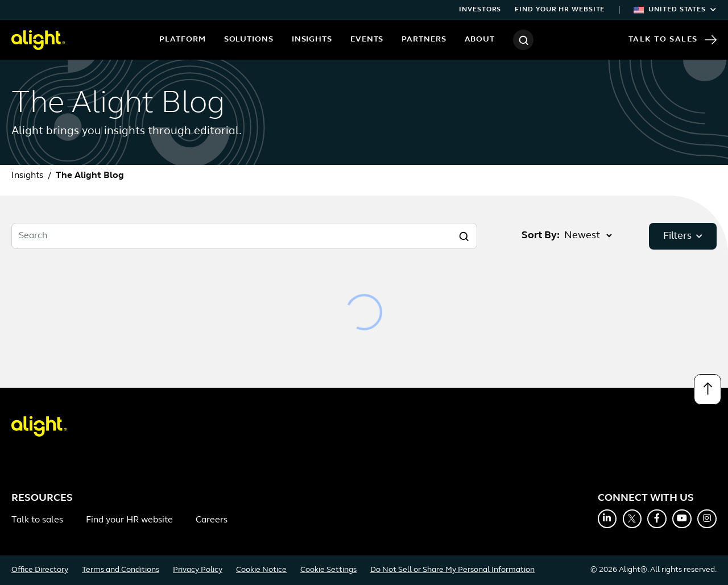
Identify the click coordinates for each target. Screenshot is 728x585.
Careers (212, 520)
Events (367, 40)
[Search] (523, 40)
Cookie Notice (261, 570)
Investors (480, 10)
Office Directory (40, 570)
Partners (424, 40)
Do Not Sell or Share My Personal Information (452, 570)
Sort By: (541, 236)
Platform (182, 40)
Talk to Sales (673, 40)
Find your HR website (560, 10)
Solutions (249, 40)
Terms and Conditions (121, 570)
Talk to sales (37, 520)
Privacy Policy (198, 570)
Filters (683, 236)
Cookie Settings (328, 570)
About (480, 40)
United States (675, 10)
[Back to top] (708, 389)
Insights (312, 40)
